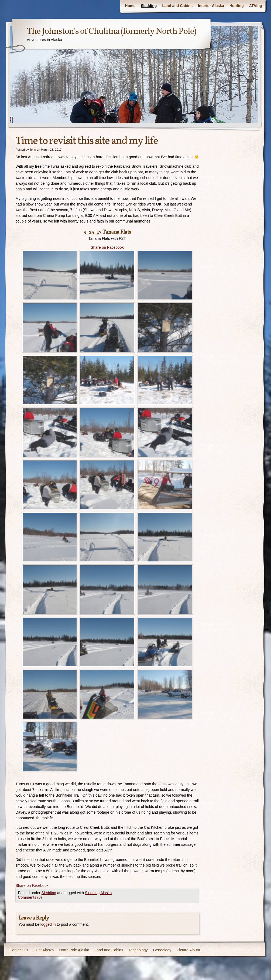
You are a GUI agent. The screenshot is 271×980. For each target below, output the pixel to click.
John (33, 150)
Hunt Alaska (44, 950)
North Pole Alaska (74, 950)
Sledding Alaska (98, 893)
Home (130, 6)
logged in (48, 924)
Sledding (149, 6)
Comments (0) (30, 897)
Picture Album (188, 950)
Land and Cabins (177, 6)
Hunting (237, 6)
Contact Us (19, 950)
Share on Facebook (107, 247)
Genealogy (162, 950)
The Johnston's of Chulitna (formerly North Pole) (112, 32)
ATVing (256, 6)
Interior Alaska (211, 6)
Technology (138, 950)
